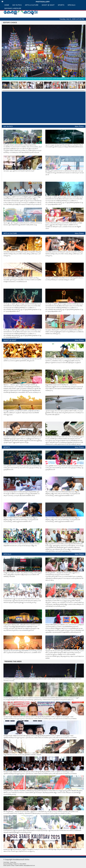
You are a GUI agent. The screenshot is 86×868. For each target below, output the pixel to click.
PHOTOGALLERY (26, 2)
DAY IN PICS (17, 5)
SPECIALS (71, 5)
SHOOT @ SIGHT (48, 5)
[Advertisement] (44, 107)
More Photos (79, 126)
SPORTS (61, 5)
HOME (7, 5)
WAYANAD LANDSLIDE (13, 8)
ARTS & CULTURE (32, 5)
